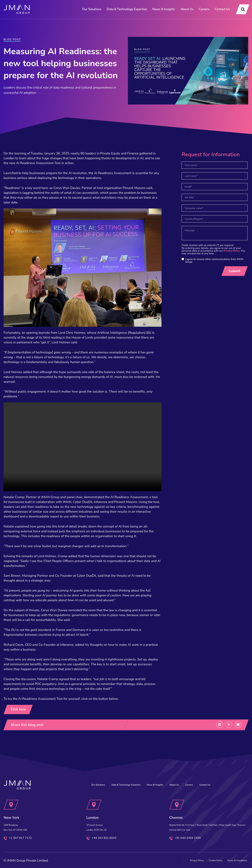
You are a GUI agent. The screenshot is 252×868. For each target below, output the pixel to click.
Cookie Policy (200, 859)
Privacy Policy (232, 251)
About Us (187, 9)
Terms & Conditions (231, 859)
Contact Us (222, 9)
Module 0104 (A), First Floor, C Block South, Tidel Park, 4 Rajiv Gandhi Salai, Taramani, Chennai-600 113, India (205, 821)
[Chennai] (177, 796)
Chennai (179, 808)
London (96, 808)
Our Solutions (92, 9)
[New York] (11, 796)
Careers (204, 9)
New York (15, 808)
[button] (220, 725)
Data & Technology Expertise (127, 9)
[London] (94, 796)
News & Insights (164, 9)
